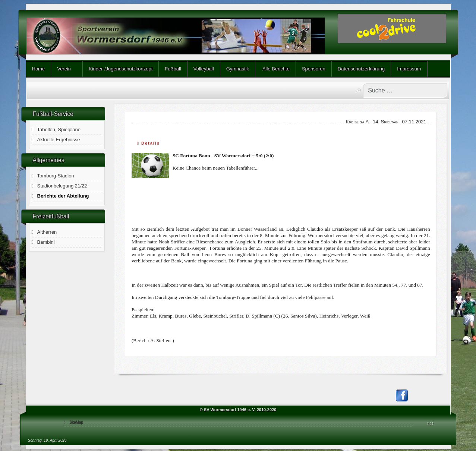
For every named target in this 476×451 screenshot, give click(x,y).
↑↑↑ (431, 423)
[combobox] (405, 91)
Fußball (173, 69)
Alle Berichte (275, 69)
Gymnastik (238, 69)
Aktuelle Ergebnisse (59, 140)
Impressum (409, 69)
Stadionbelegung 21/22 (62, 186)
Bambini (46, 242)
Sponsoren (314, 69)
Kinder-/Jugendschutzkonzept (121, 69)
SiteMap (76, 422)
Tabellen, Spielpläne (59, 130)
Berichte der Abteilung (63, 196)
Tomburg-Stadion (56, 176)
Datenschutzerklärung (361, 69)
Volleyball (204, 69)
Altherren (47, 232)
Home (39, 69)
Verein (64, 69)
